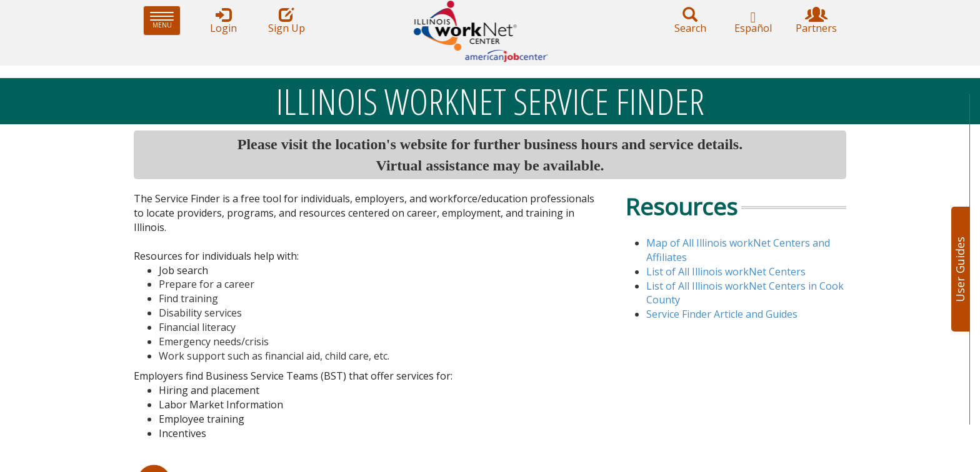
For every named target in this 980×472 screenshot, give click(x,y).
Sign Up (286, 21)
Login (223, 21)
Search (690, 21)
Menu (165, 20)
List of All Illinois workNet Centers (726, 272)
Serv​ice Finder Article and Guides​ (722, 314)
